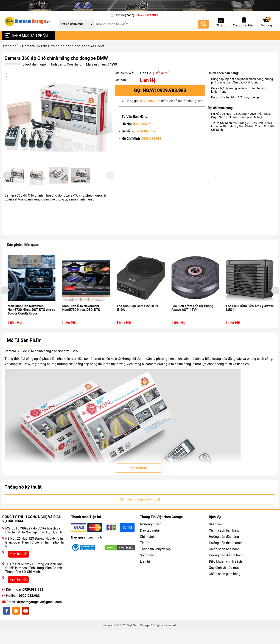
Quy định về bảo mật (224, 580)
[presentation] (7, 182)
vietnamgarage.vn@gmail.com (39, 614)
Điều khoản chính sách (225, 573)
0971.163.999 (143, 124)
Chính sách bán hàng (224, 542)
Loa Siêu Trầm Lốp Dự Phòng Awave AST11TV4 (199, 320)
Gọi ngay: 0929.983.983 (160, 90)
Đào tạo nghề (150, 542)
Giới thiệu (216, 536)
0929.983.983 (147, 15)
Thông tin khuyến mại (156, 561)
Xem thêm (139, 480)
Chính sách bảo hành (224, 561)
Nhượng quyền (151, 536)
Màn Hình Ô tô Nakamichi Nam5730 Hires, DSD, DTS (87, 320)
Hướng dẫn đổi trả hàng (226, 567)
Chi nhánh (147, 548)
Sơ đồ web (148, 567)
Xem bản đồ (18, 566)
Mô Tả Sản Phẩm (24, 352)
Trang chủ (10, 46)
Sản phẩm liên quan (23, 256)
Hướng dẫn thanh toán (225, 555)
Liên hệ (145, 573)
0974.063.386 (146, 131)
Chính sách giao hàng (225, 586)
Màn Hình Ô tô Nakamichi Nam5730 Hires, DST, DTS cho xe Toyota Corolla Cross (38, 321)
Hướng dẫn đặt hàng (224, 548)
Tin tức (145, 555)
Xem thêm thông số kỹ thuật (140, 511)
